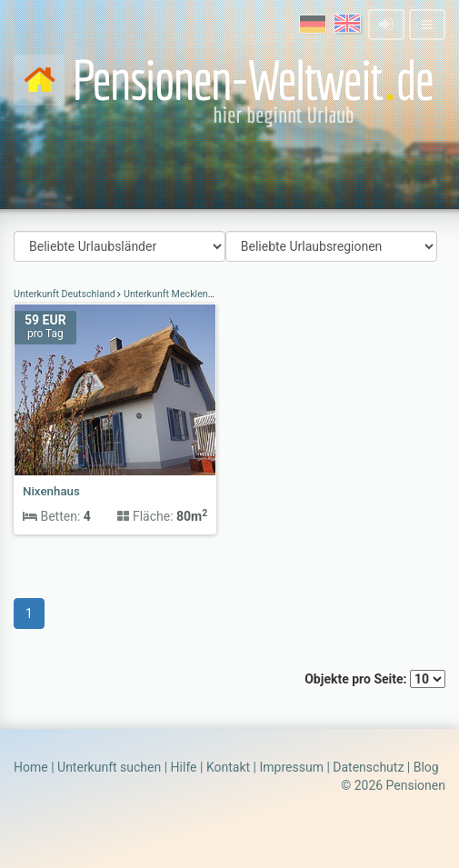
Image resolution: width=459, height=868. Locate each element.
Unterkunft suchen (109, 767)
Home (31, 767)
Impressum (291, 767)
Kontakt (228, 767)
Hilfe (184, 767)
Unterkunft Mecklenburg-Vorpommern (205, 294)
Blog (426, 767)
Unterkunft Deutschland (65, 294)
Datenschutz (368, 767)
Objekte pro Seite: (375, 679)
